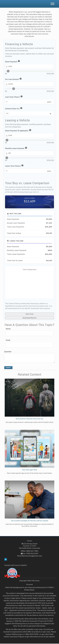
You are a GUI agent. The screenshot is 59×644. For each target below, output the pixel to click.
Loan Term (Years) (14, 97)
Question (8, 352)
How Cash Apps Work (30, 470)
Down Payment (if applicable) (18, 130)
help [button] (19, 61)
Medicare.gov (17, 634)
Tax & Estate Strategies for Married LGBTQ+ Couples (29, 521)
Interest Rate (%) (14, 108)
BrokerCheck (29, 590)
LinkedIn (23, 566)
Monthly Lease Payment (16, 148)
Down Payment (13, 61)
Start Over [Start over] (30, 314)
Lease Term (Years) (14, 166)
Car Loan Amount (14, 79)
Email (8, 341)
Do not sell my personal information (32, 626)
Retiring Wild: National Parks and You (29, 419)
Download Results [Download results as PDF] (29, 318)
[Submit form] (8, 368)
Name (8, 329)
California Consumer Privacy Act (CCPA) (37, 621)
